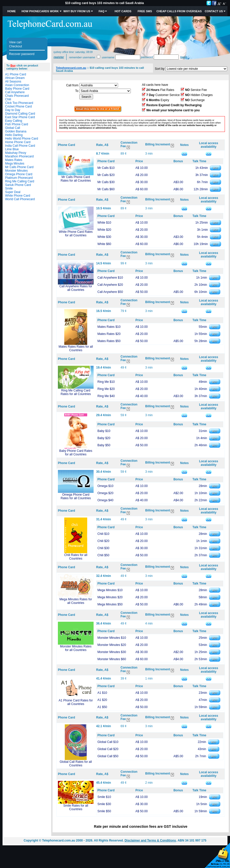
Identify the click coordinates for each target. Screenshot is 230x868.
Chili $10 (103, 534)
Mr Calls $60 (106, 189)
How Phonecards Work (40, 11)
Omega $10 (105, 486)
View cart (15, 42)
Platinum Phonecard (19, 178)
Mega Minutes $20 (110, 597)
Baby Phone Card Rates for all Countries (76, 453)
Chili (8, 99)
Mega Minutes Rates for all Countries (76, 601)
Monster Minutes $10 (112, 638)
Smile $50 (104, 811)
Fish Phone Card (17, 124)
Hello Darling (14, 135)
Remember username (82, 57)
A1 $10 (102, 693)
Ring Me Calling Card (20, 181)
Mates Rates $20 (109, 334)
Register (59, 57)
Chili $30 (103, 548)
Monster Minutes (16, 171)
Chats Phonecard (17, 96)
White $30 (104, 237)
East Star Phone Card (20, 117)
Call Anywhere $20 (110, 285)
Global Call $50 (108, 756)
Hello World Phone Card (22, 139)
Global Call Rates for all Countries (76, 764)
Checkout (16, 46)
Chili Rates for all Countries (76, 557)
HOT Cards (123, 11)
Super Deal (13, 192)
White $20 (104, 230)
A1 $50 (102, 707)
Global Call (13, 128)
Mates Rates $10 (109, 327)
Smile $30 (104, 804)
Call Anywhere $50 (110, 292)
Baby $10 (104, 431)
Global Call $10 (108, 742)
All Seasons (13, 82)
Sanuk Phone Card (18, 185)
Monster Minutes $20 (112, 645)
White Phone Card (18, 196)
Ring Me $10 (106, 382)
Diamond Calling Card (20, 114)
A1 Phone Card (16, 74)
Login (184, 57)
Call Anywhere (15, 92)
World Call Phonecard (20, 199)
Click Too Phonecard (19, 103)
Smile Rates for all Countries (76, 807)
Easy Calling (14, 121)
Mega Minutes (15, 164)
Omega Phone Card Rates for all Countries (76, 496)
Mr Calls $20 (106, 175)
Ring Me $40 (106, 396)
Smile (9, 188)
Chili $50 (103, 555)
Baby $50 (104, 445)
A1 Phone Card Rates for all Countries (76, 702)
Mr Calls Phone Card (19, 167)
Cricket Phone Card (18, 106)
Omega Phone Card (19, 174)
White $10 (104, 223)
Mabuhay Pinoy (16, 153)
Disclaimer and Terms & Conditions (150, 840)
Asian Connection (17, 85)
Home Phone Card (18, 142)
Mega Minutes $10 (110, 590)
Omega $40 (105, 500)
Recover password (22, 54)
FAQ (102, 11)
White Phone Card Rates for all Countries (76, 234)
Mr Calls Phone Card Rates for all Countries (76, 179)
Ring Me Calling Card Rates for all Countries (76, 392)
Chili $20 (103, 541)
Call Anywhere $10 (110, 278)
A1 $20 (102, 700)
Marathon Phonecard (19, 156)
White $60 (104, 244)
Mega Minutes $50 (110, 604)
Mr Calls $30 (106, 182)
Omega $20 (105, 493)
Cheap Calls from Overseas (179, 11)
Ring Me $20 (106, 389)
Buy (13, 65)
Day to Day (13, 110)
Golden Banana (16, 131)
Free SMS (145, 11)
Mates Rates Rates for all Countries (76, 348)
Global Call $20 (108, 749)
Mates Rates (14, 160)
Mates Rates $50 (109, 341)
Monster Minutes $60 (112, 659)
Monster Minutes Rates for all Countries (76, 648)
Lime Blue (12, 149)
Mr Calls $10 (106, 168)
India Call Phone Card (20, 146)
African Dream (15, 78)
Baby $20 (104, 438)
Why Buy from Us (77, 11)
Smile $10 (104, 797)
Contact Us (214, 11)
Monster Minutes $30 (112, 652)
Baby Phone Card (17, 89)
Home (12, 11)
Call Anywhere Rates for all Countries (76, 288)
